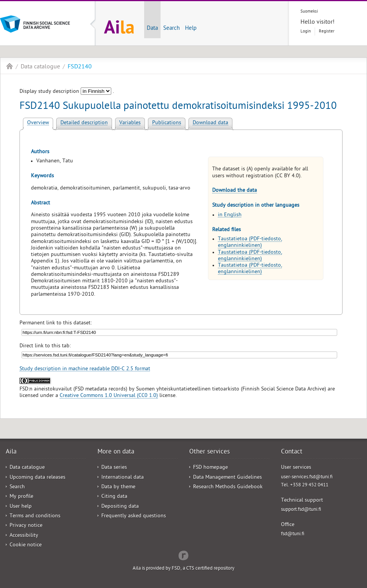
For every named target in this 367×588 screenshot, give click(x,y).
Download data (210, 123)
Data (152, 29)
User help (21, 507)
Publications (167, 123)
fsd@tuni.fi (293, 534)
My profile (21, 497)
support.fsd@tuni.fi (301, 510)
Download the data (235, 191)
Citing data (114, 497)
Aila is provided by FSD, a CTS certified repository (183, 569)
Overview (38, 123)
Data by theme (118, 487)
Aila (10, 66)
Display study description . (67, 92)
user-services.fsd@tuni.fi (307, 477)
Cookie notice (26, 545)
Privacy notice (26, 526)
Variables (130, 123)
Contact (292, 452)
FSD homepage (210, 468)
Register (327, 32)
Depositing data (120, 507)
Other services (209, 452)
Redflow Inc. (183, 555)
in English (230, 215)
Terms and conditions (35, 516)
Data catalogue (40, 67)
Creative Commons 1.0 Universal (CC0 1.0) (109, 396)
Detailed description (84, 123)
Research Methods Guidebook (228, 487)
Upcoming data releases (37, 478)
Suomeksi (309, 12)
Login (306, 32)
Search (171, 29)
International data (123, 478)
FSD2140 (80, 67)
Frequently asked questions (134, 516)
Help (191, 29)
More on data (116, 452)
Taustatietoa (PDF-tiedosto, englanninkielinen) (250, 243)
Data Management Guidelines (227, 478)
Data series (114, 468)
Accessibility (24, 536)
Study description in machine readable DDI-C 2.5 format (85, 369)
